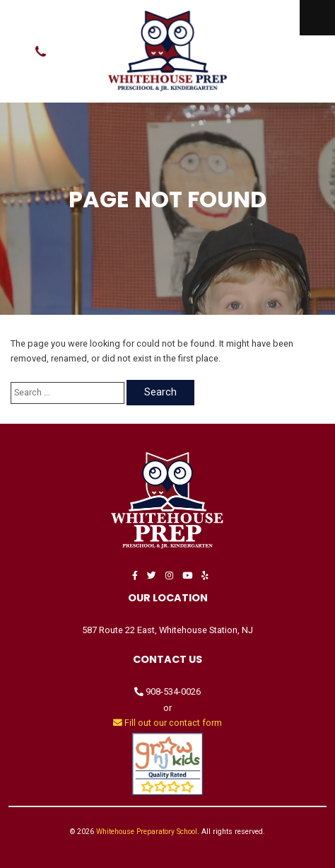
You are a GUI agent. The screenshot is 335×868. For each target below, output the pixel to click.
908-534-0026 (167, 691)
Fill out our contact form (167, 723)
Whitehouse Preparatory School (147, 832)
